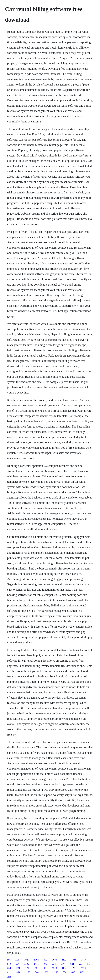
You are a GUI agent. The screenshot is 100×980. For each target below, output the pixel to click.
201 (81, 964)
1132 (64, 960)
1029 (27, 960)
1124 (83, 968)
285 (36, 968)
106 (9, 977)
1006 (46, 972)
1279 (74, 968)
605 (73, 972)
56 (89, 964)
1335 (27, 964)
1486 (45, 968)
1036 (54, 960)
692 (45, 960)
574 (65, 972)
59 (8, 960)
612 (9, 972)
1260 (56, 972)
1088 (74, 960)
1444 (63, 964)
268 (9, 968)
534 (54, 964)
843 (9, 964)
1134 (64, 968)
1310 (54, 968)
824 (72, 964)
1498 (18, 972)
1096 (17, 960)
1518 (18, 968)
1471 (36, 964)
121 (27, 968)
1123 (82, 972)
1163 (28, 972)
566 (37, 972)
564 (17, 964)
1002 (36, 960)
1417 (83, 960)
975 (45, 964)
